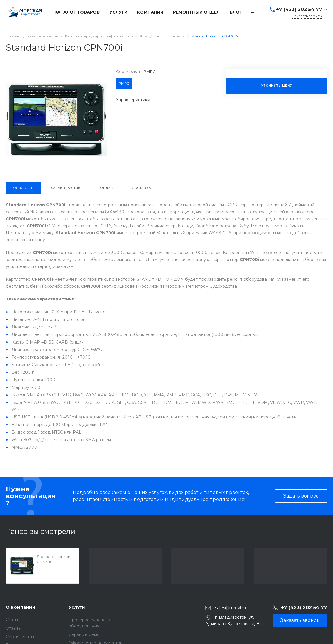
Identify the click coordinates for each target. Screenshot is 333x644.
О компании (21, 607)
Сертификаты (20, 637)
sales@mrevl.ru (231, 608)
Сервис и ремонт (86, 634)
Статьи (13, 620)
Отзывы (14, 628)
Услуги (77, 607)
